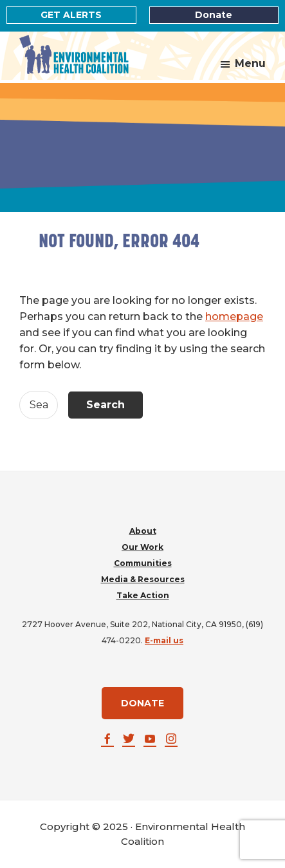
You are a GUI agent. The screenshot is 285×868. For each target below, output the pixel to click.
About (143, 531)
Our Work (142, 547)
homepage (234, 316)
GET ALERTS (71, 15)
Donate (214, 15)
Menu (250, 63)
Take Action (143, 595)
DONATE (142, 703)
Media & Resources (143, 579)
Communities (143, 563)
